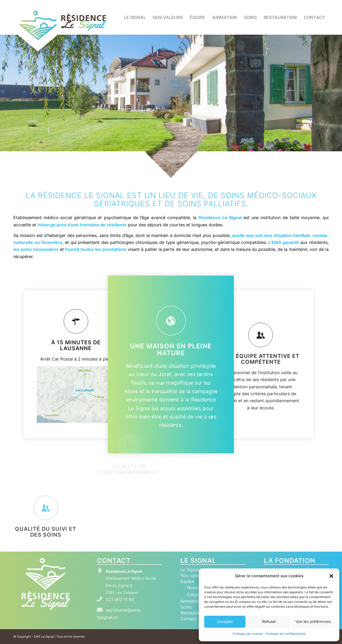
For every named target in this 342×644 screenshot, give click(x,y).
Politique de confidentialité (285, 634)
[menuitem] (135, 17)
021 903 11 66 (120, 599)
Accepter (225, 621)
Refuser (269, 621)
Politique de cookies (248, 634)
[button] (331, 576)
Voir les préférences (313, 621)
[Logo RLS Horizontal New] (63, 25)
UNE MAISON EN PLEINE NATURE (171, 349)
